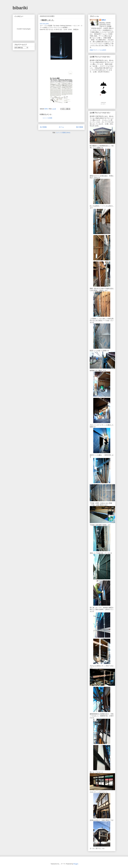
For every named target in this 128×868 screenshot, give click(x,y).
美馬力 (104, 20)
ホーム (61, 127)
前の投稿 (80, 127)
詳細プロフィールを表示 (98, 50)
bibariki (20, 8)
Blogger (76, 864)
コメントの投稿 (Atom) (63, 133)
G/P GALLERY (44, 24)
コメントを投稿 (47, 118)
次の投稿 (43, 127)
